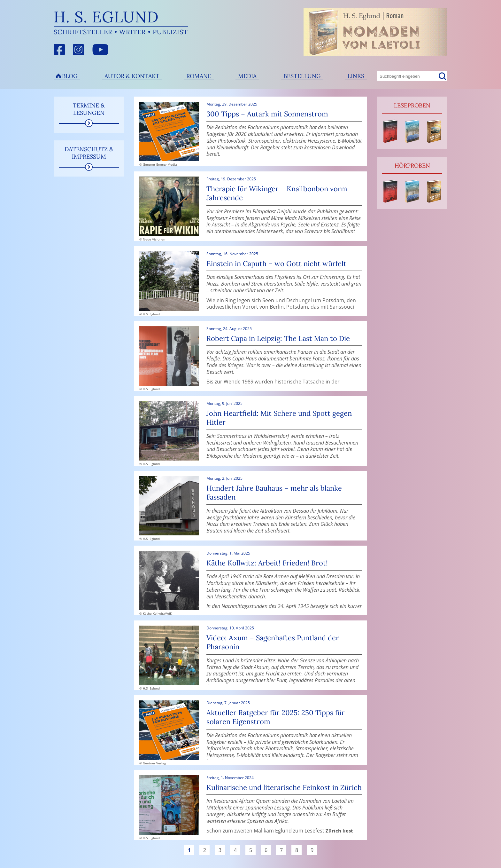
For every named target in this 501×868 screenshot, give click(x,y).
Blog (70, 76)
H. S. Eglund (106, 17)
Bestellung (302, 76)
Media (247, 76)
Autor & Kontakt (132, 76)
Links (356, 76)
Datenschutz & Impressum (89, 153)
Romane (199, 76)
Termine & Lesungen (89, 109)
